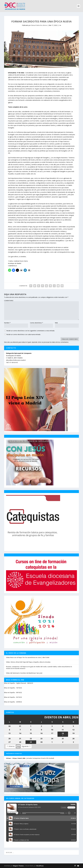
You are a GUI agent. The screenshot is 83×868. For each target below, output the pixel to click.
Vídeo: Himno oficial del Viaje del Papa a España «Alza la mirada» (28, 662)
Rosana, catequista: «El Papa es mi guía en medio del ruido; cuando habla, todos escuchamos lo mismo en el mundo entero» (39, 668)
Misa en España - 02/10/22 (13, 697)
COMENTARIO (9, 301)
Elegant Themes (18, 866)
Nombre (7, 323)
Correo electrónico (37, 323)
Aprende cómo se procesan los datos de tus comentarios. (50, 342)
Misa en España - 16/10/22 (13, 688)
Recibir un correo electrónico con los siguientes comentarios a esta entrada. (31, 331)
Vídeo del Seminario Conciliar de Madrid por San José (24, 673)
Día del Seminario (20, 75)
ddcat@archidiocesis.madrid (16, 360)
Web (56, 323)
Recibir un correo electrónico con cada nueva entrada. (24, 334)
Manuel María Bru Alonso (39, 25)
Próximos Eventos (14, 754)
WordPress (40, 866)
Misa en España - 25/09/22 (13, 702)
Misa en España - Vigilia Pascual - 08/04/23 (19, 683)
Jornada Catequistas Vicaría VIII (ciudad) (40, 758)
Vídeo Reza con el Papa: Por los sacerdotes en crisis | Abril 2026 (28, 657)
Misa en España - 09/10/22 (13, 692)
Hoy (18, 746)
